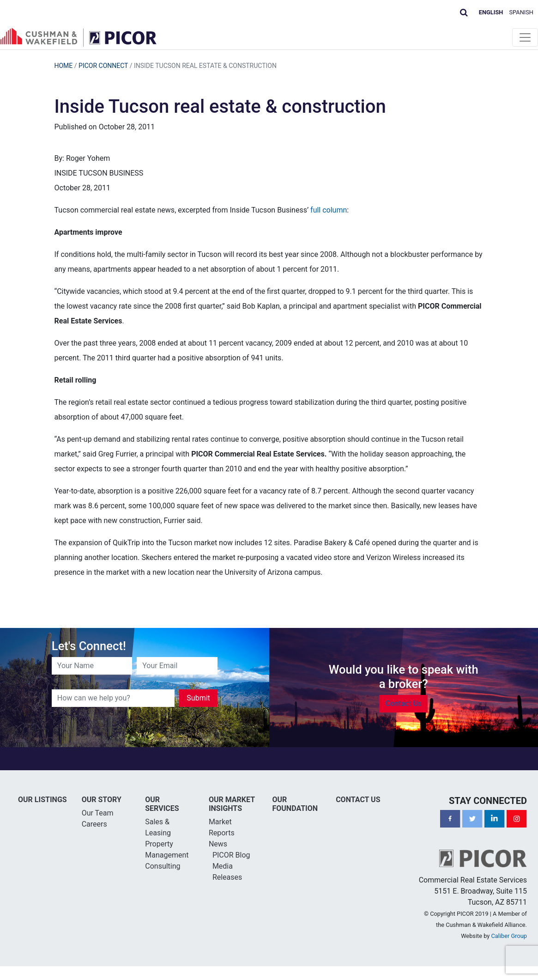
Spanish (522, 12)
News (218, 844)
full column (329, 210)
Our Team (98, 813)
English (491, 12)
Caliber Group (509, 936)
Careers (94, 824)
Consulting (163, 866)
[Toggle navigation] (525, 37)
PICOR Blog (231, 855)
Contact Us (403, 703)
